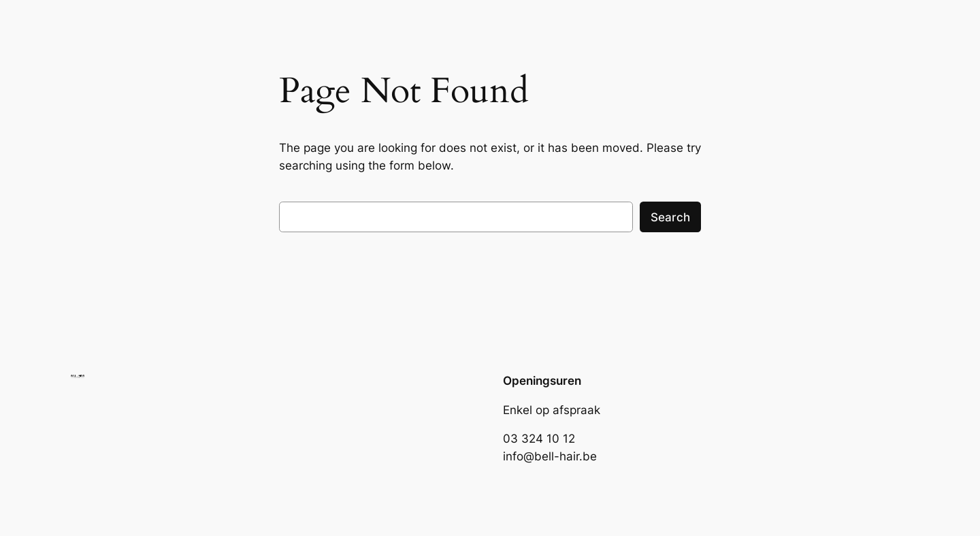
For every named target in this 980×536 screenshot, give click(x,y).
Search (670, 217)
